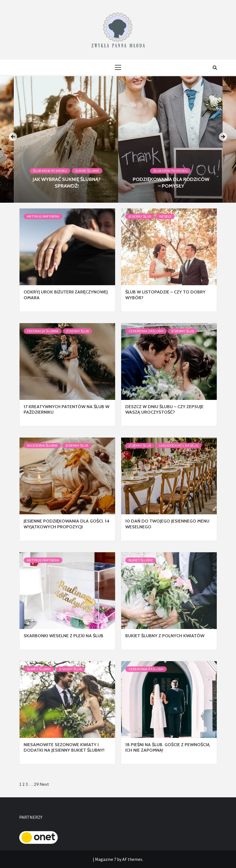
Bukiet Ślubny (141, 560)
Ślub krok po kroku (50, 171)
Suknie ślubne (87, 171)
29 (36, 784)
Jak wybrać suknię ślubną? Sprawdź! (67, 182)
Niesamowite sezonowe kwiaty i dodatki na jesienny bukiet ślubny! (64, 748)
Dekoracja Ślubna (43, 331)
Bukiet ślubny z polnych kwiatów (165, 636)
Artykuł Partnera (43, 216)
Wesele (165, 216)
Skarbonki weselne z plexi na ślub (63, 636)
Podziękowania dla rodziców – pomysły (171, 182)
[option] (170, 139)
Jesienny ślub (140, 216)
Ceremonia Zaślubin (146, 331)
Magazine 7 (106, 859)
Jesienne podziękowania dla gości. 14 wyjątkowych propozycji (66, 524)
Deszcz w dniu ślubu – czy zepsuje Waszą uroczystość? (164, 410)
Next (44, 784)
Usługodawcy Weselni (179, 445)
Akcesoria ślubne (42, 445)
